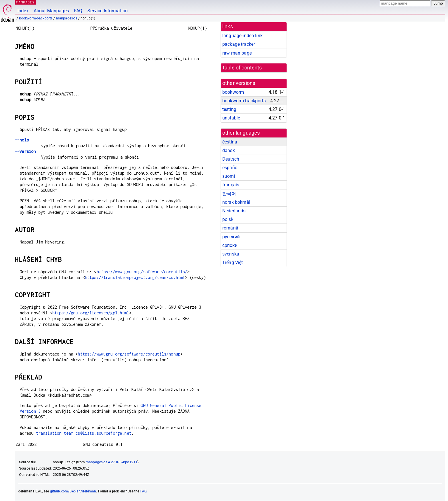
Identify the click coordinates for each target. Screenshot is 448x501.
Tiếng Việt (233, 263)
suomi (229, 176)
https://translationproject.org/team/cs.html (135, 277)
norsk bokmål (236, 202)
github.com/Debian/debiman (73, 491)
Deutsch (231, 159)
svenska (231, 254)
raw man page (237, 53)
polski (228, 219)
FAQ (78, 11)
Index (23, 11)
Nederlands (234, 211)
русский (231, 237)
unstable (231, 118)
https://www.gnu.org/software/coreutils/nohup (129, 354)
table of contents (242, 68)
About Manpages (51, 11)
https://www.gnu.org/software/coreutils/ (142, 272)
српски (230, 245)
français (231, 185)
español (230, 168)
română (230, 228)
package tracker (239, 44)
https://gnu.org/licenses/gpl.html (91, 313)
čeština (230, 142)
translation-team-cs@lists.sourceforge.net (84, 433)
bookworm (233, 92)
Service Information (108, 11)
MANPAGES (25, 2)
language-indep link (242, 36)
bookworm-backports (36, 18)
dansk (229, 150)
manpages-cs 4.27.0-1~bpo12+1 (112, 462)
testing (229, 109)
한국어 (229, 194)
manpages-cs (67, 18)
